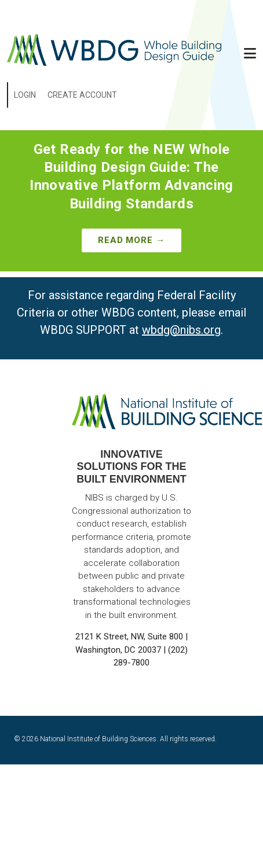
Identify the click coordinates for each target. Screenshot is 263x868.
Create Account (82, 95)
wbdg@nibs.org (181, 330)
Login (25, 95)
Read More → (131, 240)
